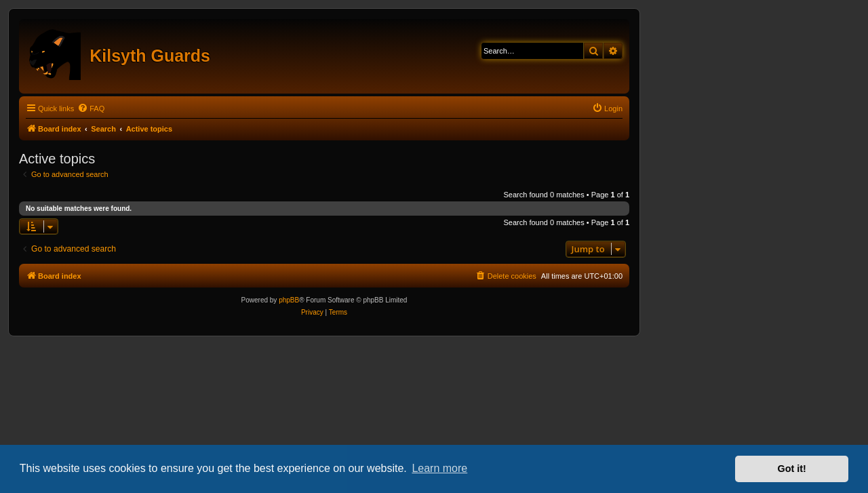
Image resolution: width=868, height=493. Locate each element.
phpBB (289, 300)
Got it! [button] (792, 469)
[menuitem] (91, 109)
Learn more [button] (439, 468)
